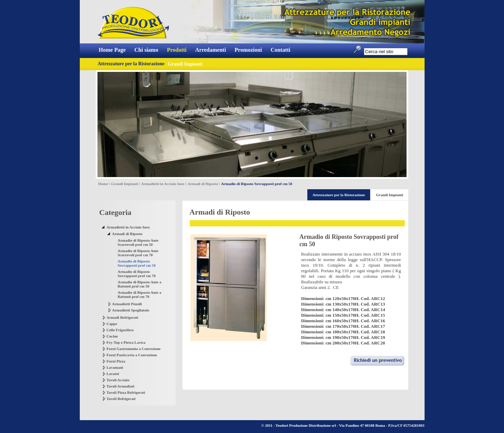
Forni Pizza (116, 361)
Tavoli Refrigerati (121, 399)
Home (103, 184)
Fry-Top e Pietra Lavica (126, 342)
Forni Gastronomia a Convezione (134, 349)
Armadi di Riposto (203, 184)
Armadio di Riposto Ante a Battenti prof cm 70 (139, 294)
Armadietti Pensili (127, 304)
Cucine (112, 336)
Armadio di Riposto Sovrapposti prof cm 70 (137, 274)
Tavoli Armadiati (120, 386)
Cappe (112, 324)
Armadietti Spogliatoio (131, 310)
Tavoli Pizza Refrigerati (126, 392)
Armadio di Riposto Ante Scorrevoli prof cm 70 (138, 253)
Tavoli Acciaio (118, 380)
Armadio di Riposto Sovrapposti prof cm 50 (137, 263)
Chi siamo (146, 50)
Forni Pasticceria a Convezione (132, 355)
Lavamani (115, 367)
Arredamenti (211, 50)
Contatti (280, 50)
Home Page (112, 50)
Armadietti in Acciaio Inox (163, 184)
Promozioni (248, 50)
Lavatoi (113, 374)
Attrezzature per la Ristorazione (131, 64)
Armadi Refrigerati (122, 317)
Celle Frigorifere (120, 330)
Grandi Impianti (125, 184)
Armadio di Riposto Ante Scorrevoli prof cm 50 (138, 242)
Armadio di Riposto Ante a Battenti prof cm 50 (139, 284)
